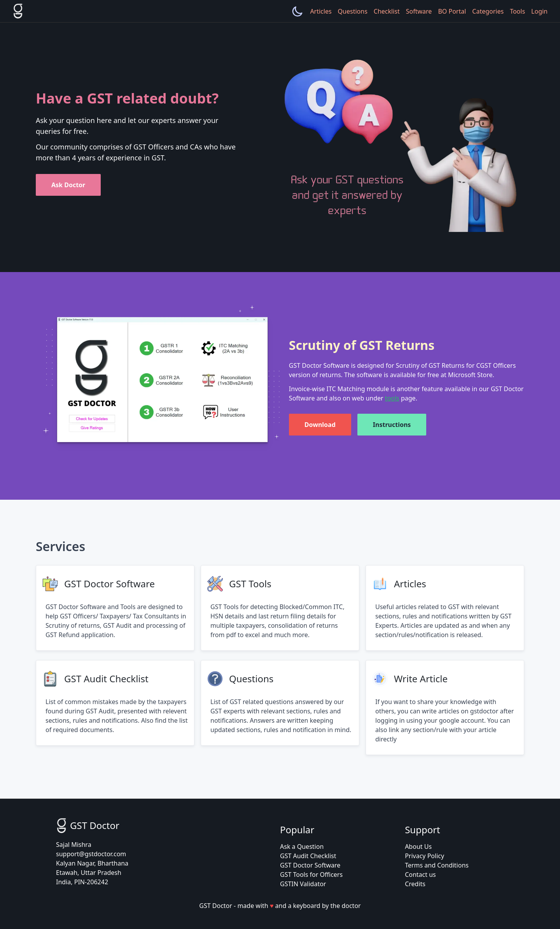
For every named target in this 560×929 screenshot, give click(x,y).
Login (539, 11)
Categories (488, 11)
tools (392, 398)
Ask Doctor (68, 185)
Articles (321, 11)
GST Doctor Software (310, 865)
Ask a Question (302, 846)
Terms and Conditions (437, 865)
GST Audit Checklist (308, 856)
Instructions (392, 425)
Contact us (420, 875)
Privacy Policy (424, 856)
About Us (418, 846)
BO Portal (452, 11)
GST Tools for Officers (311, 875)
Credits (415, 884)
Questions (353, 11)
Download (320, 425)
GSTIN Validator (303, 884)
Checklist (387, 11)
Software (419, 11)
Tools (517, 11)
